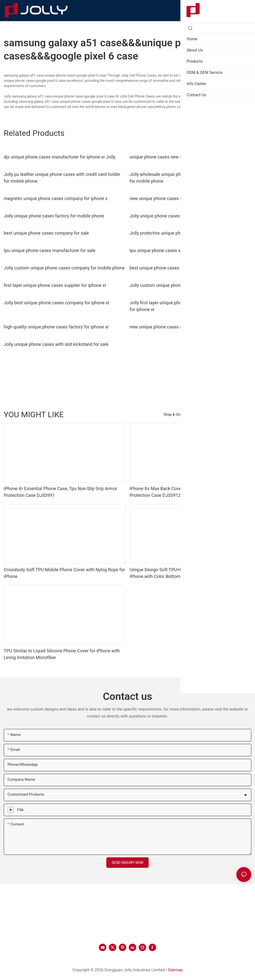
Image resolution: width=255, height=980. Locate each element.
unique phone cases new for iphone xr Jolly (172, 157)
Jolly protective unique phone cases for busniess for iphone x (190, 233)
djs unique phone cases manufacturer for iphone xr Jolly (60, 157)
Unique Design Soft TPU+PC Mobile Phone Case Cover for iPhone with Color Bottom (187, 573)
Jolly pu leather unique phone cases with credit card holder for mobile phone (62, 178)
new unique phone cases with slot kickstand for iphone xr (186, 198)
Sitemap (175, 970)
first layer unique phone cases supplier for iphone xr (55, 285)
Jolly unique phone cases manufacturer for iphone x (181, 216)
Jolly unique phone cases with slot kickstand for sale (56, 344)
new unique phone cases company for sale (172, 327)
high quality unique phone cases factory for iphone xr (56, 327)
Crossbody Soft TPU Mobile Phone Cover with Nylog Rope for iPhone (64, 573)
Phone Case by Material (211, 414)
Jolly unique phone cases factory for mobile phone (54, 216)
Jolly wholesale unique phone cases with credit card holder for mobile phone (188, 178)
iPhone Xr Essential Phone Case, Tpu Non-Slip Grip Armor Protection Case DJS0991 (61, 492)
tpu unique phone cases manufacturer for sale (50, 250)
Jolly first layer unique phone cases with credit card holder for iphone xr (187, 306)
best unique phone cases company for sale (46, 233)
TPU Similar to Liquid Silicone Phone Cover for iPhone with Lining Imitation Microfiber (62, 654)
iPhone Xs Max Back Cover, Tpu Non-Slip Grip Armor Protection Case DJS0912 (181, 492)
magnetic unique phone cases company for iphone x (56, 198)
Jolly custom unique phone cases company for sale (181, 285)
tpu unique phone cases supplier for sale (170, 250)
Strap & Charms (176, 414)
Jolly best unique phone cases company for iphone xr (57, 303)
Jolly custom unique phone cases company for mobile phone (64, 268)
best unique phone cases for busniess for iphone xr (180, 268)
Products (242, 414)
